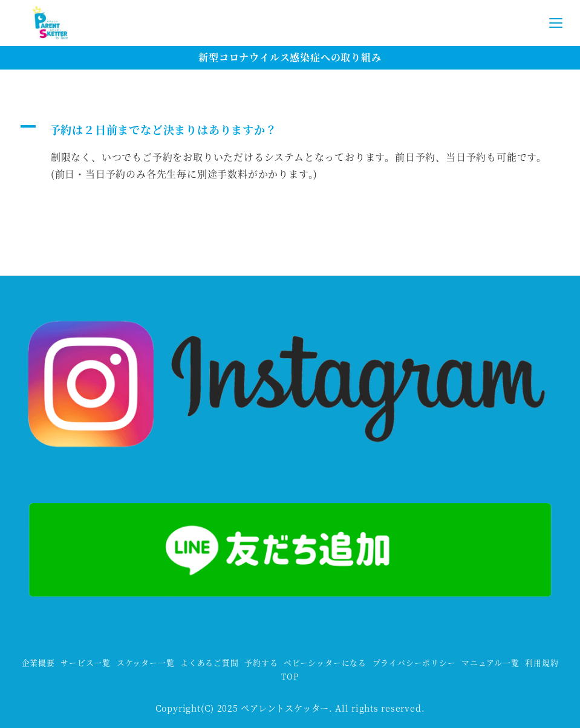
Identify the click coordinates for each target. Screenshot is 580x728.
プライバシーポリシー (414, 662)
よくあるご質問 (210, 662)
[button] (290, 129)
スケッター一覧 (146, 662)
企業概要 (38, 662)
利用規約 (542, 662)
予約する (261, 662)
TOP (290, 676)
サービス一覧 (86, 662)
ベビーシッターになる (325, 662)
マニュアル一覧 (490, 662)
